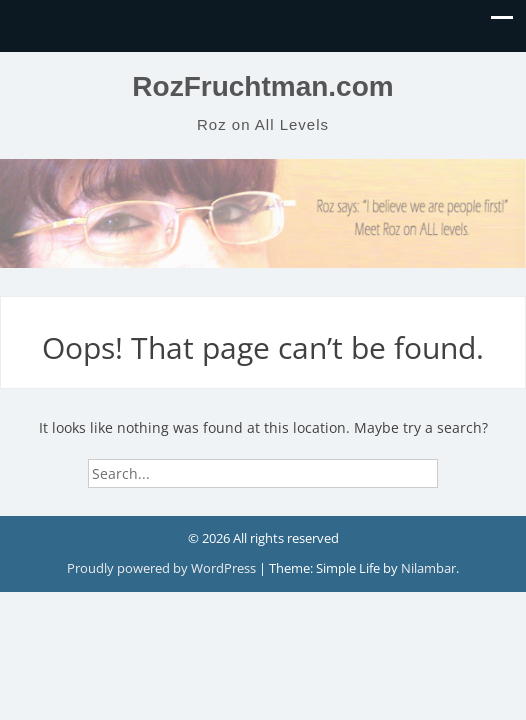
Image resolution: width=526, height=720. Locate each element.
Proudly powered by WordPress (163, 568)
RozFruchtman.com (262, 86)
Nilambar (428, 568)
